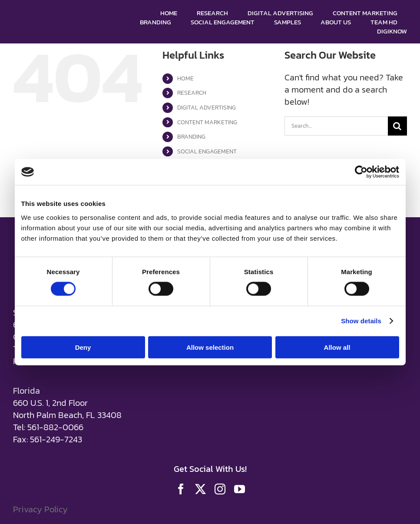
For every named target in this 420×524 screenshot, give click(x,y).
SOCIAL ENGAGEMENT (207, 151)
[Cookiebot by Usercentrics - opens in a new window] (361, 172)
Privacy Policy (40, 509)
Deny (83, 347)
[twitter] (200, 489)
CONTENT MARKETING (207, 122)
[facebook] (181, 489)
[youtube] (240, 489)
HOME (185, 78)
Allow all (337, 347)
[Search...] (336, 126)
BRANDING (191, 137)
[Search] (397, 126)
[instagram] (220, 489)
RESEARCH (192, 93)
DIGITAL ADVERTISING (207, 108)
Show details (361, 321)
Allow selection (210, 347)
